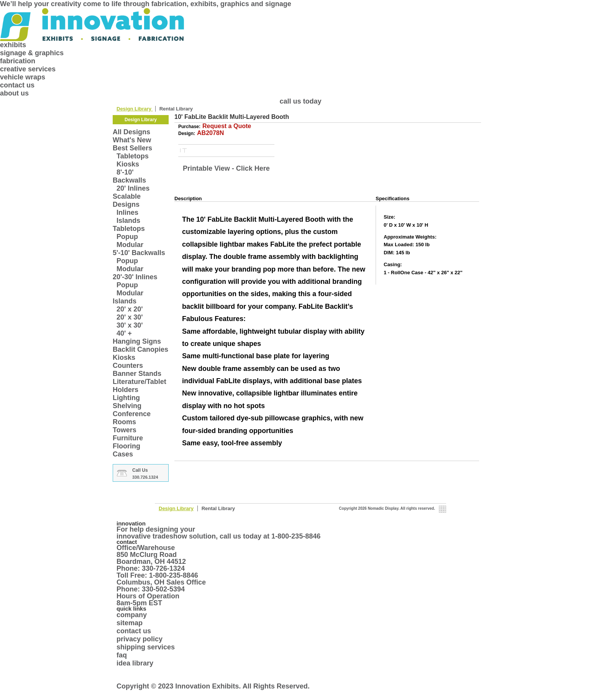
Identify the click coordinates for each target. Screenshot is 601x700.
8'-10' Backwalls (129, 176)
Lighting (126, 398)
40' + (124, 333)
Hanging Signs (137, 341)
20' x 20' (130, 309)
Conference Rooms (132, 418)
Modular (130, 245)
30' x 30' (130, 325)
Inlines (127, 212)
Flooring (126, 446)
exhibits (13, 45)
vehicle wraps (23, 77)
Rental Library (176, 109)
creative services (28, 69)
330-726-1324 (163, 568)
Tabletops (133, 156)
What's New (132, 140)
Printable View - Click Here (226, 168)
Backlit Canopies (140, 349)
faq (122, 655)
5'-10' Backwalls (139, 253)
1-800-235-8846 (296, 536)
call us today (300, 101)
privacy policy (140, 639)
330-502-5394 (163, 589)
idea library (135, 663)
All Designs (131, 132)
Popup (127, 237)
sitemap (130, 623)
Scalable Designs (127, 200)
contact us (17, 85)
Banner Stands (137, 374)
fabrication (18, 61)
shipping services (146, 647)
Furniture (128, 438)
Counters (128, 366)
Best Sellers (132, 148)
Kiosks (128, 164)
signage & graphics (32, 53)
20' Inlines (133, 188)
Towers (125, 430)
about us (14, 93)
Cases (123, 454)
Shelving (127, 406)
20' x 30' (130, 317)
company (132, 615)
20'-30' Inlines (135, 277)
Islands (128, 221)
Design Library (135, 109)
